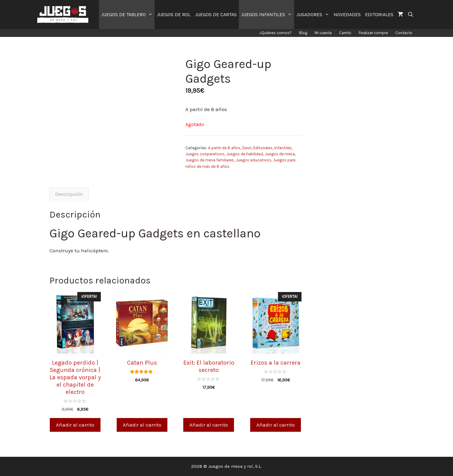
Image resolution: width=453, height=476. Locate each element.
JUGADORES (314, 14)
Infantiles (283, 148)
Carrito (345, 33)
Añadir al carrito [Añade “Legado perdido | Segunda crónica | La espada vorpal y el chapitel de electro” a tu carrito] (75, 425)
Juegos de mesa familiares (210, 160)
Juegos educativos (254, 160)
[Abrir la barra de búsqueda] (411, 14)
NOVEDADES (347, 14)
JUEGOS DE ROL (174, 14)
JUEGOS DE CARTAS (216, 14)
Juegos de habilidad (245, 154)
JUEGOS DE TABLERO (128, 14)
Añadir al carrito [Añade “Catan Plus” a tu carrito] (142, 425)
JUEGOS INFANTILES (268, 14)
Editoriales (263, 148)
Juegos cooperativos (205, 154)
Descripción (69, 194)
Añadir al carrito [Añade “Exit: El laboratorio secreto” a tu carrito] (209, 425)
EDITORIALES (379, 14)
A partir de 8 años (224, 148)
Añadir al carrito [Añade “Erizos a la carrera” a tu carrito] (276, 425)
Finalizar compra (373, 33)
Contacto (404, 33)
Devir (247, 148)
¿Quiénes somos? (276, 33)
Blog (303, 33)
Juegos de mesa (280, 154)
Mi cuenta (323, 33)
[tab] (69, 194)
